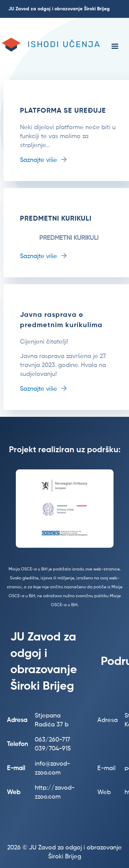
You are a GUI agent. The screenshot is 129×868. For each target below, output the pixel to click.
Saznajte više (39, 160)
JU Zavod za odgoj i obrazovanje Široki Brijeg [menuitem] (59, 9)
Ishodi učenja (64, 44)
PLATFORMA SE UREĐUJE (63, 111)
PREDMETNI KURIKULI (56, 219)
